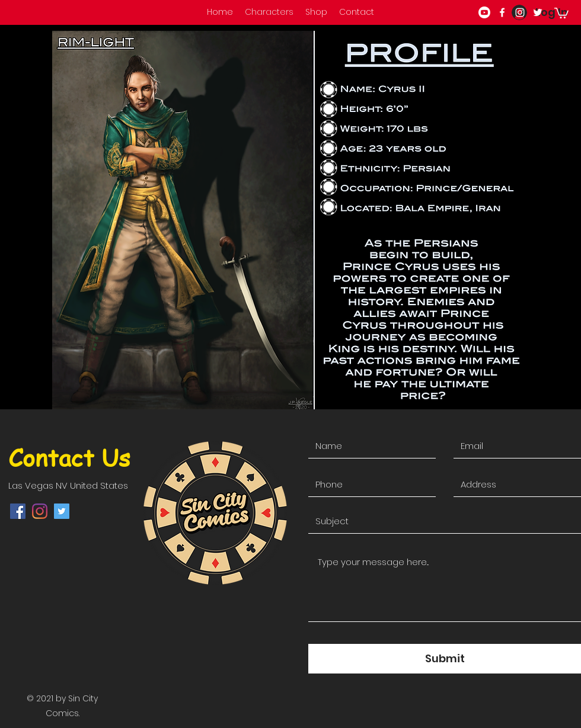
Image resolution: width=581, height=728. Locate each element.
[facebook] (502, 12)
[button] (561, 12)
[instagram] (520, 12)
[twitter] (538, 12)
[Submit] (445, 659)
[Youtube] (484, 12)
